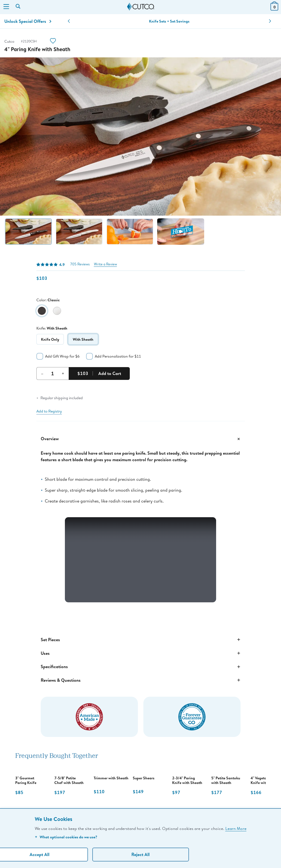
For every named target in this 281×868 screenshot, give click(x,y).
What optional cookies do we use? (66, 837)
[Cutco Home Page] (141, 7)
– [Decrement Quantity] (42, 373)
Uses (141, 653)
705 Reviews (80, 264)
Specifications (141, 667)
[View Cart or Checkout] (274, 9)
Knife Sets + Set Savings (169, 21)
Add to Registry (49, 411)
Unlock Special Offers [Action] (28, 21)
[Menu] (6, 7)
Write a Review (105, 264)
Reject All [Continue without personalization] (140, 854)
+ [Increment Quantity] (63, 373)
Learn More (236, 828)
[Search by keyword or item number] (18, 7)
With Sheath (83, 339)
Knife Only (50, 339)
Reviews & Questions (141, 680)
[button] (69, 21)
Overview (141, 439)
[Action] (53, 41)
